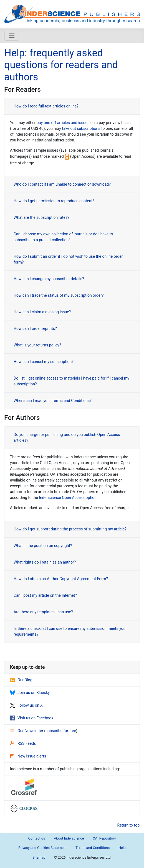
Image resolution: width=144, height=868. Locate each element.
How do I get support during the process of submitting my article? (70, 529)
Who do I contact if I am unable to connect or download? (62, 184)
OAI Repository (104, 838)
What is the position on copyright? (43, 546)
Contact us (37, 838)
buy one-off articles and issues (63, 123)
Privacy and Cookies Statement (42, 848)
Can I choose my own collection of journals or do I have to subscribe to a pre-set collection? (63, 237)
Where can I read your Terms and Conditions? (53, 401)
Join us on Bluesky (30, 693)
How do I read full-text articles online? (46, 106)
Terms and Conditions (93, 848)
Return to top (129, 825)
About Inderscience (69, 838)
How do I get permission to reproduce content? (54, 201)
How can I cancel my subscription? (44, 362)
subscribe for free (61, 731)
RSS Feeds (23, 743)
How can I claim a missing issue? (42, 312)
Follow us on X (26, 705)
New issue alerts (28, 756)
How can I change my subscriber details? (49, 279)
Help (122, 848)
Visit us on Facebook (32, 718)
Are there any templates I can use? (43, 612)
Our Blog (21, 680)
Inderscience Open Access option (68, 498)
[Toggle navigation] (12, 36)
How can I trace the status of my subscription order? (59, 295)
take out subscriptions (81, 128)
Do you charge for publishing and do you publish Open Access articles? (67, 437)
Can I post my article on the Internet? (45, 595)
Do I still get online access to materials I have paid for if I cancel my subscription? (71, 381)
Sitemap (39, 857)
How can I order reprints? (35, 328)
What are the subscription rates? (41, 217)
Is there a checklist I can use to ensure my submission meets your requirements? (70, 631)
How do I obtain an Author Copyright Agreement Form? (61, 579)
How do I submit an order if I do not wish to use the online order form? (68, 259)
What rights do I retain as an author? (45, 562)
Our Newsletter (27, 731)
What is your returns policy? (37, 345)
